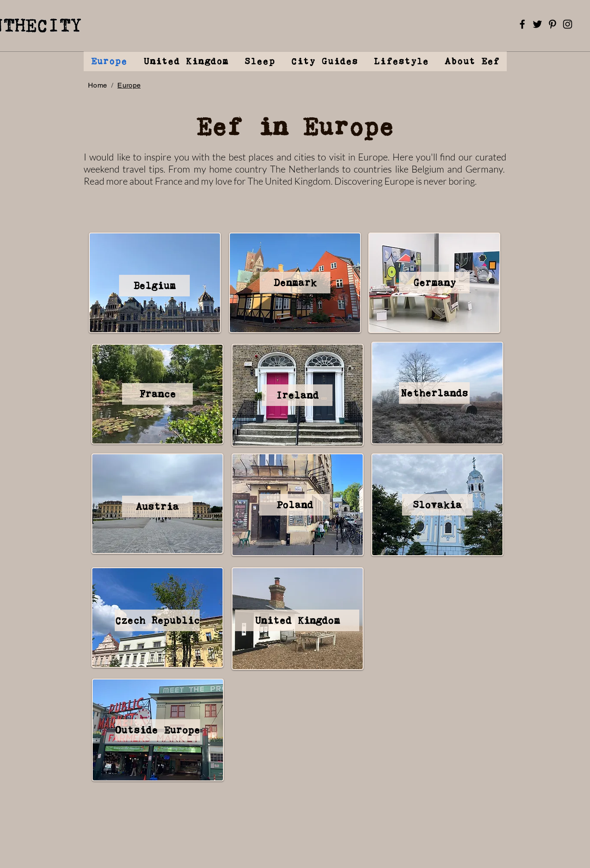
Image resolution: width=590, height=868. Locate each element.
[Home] (97, 85)
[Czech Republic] (157, 620)
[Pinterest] (552, 24)
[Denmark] (295, 283)
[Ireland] (297, 395)
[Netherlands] (434, 393)
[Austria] (157, 506)
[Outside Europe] (158, 730)
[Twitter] (537, 24)
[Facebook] (522, 24)
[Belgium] (154, 286)
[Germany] (434, 283)
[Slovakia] (437, 505)
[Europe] (129, 85)
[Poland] (295, 505)
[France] (157, 394)
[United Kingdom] (297, 620)
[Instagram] (568, 24)
